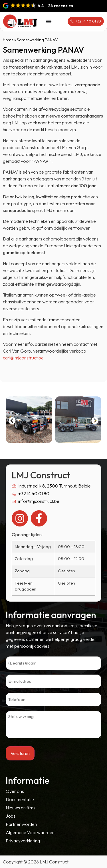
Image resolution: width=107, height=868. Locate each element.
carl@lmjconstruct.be (23, 358)
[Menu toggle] (49, 21)
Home (8, 40)
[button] (38, 6)
